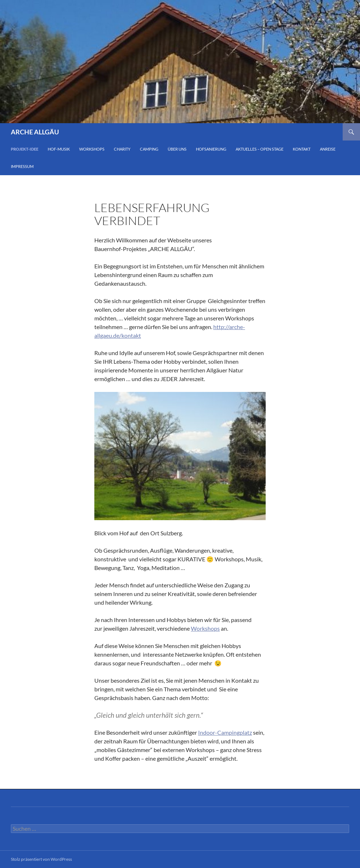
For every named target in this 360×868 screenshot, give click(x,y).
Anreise (328, 149)
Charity (122, 149)
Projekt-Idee (25, 149)
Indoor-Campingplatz (225, 732)
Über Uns (177, 149)
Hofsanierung (211, 149)
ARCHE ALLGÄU (35, 132)
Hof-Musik (59, 149)
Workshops (92, 149)
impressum (22, 166)
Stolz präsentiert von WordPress (41, 859)
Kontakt (302, 149)
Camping (149, 149)
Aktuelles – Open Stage (260, 149)
